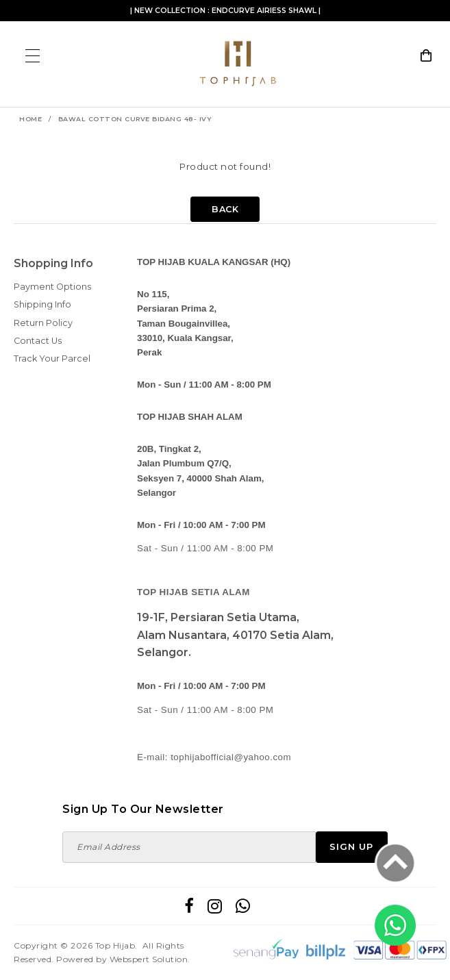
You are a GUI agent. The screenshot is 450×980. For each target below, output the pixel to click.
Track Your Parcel (52, 359)
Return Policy (43, 323)
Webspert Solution (149, 959)
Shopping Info (53, 263)
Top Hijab (115, 945)
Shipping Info (42, 304)
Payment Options (52, 287)
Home (30, 119)
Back (225, 209)
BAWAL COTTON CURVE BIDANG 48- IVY (135, 119)
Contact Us (38, 341)
